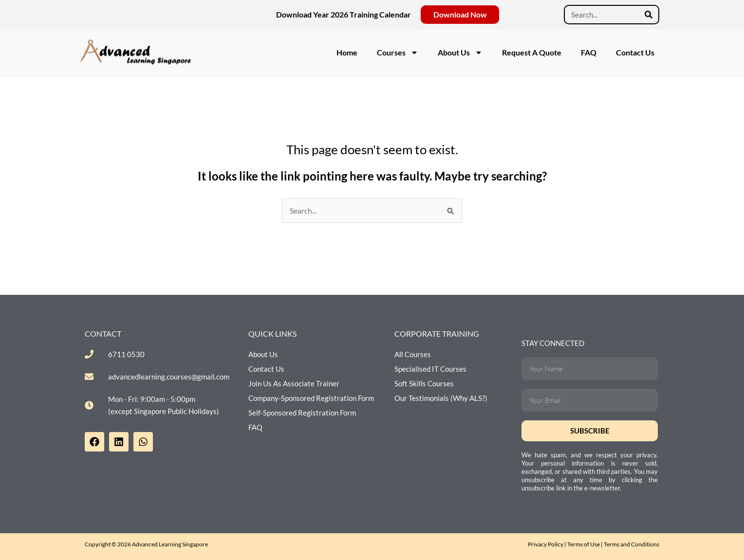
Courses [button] (398, 53)
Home (347, 52)
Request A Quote (532, 52)
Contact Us (635, 52)
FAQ (589, 52)
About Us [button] (460, 53)
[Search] (649, 15)
